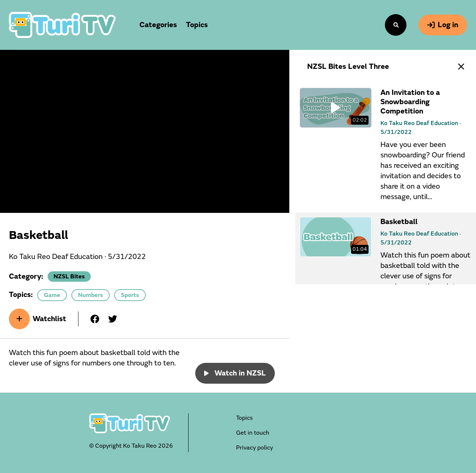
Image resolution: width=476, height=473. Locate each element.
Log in (443, 25)
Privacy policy (255, 448)
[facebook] (95, 319)
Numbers (91, 295)
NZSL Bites (69, 277)
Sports (130, 295)
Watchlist (38, 319)
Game (52, 295)
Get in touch (253, 433)
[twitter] (113, 319)
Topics (244, 418)
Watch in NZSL (235, 373)
